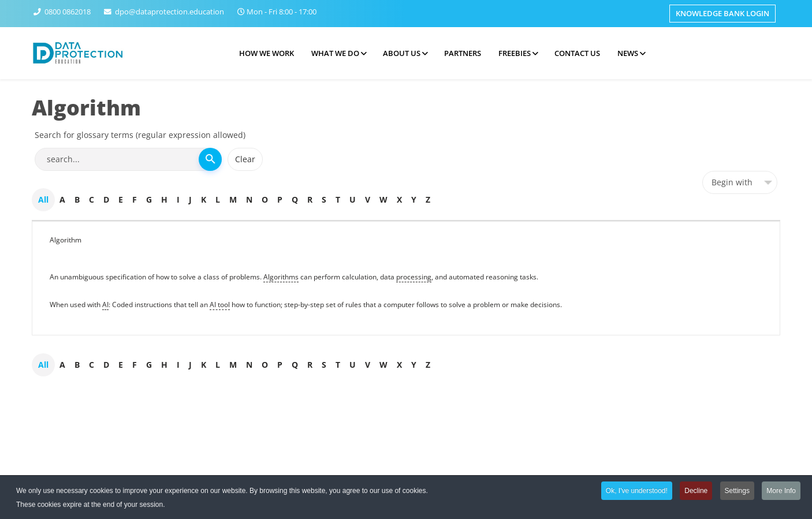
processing (414, 277)
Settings (737, 492)
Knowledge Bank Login (722, 13)
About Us (402, 53)
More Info (781, 492)
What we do (335, 53)
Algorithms (281, 277)
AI (105, 305)
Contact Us (577, 53)
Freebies (515, 53)
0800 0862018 (68, 12)
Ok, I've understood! (637, 492)
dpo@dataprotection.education (170, 12)
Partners (463, 53)
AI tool (220, 305)
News (628, 53)
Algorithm (66, 240)
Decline (696, 492)
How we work (267, 53)
